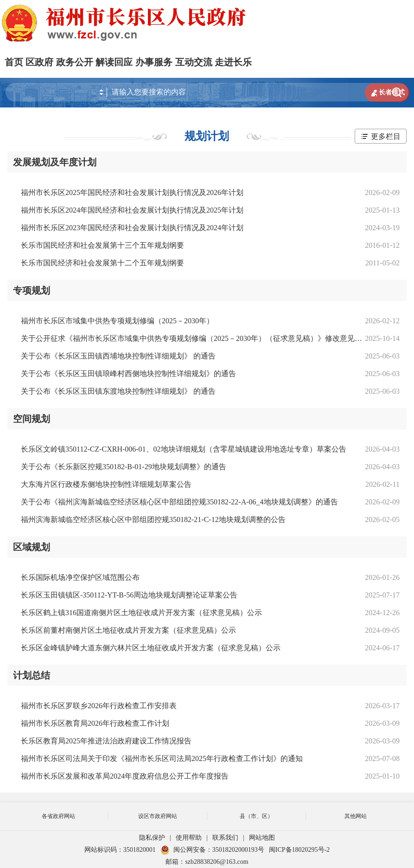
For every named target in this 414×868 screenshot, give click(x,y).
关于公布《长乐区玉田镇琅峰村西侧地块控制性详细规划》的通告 (128, 374)
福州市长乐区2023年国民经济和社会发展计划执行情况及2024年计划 (132, 228)
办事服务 (154, 62)
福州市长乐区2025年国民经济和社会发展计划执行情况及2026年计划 (132, 192)
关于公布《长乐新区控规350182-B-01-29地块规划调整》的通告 (124, 467)
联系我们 (225, 838)
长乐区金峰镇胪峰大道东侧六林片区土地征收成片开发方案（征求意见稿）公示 (151, 648)
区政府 (39, 62)
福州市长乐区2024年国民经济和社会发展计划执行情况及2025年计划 (132, 210)
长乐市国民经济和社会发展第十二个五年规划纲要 (102, 263)
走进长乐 (233, 62)
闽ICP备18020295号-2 (299, 850)
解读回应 (114, 62)
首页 (14, 62)
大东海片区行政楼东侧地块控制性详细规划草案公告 (106, 484)
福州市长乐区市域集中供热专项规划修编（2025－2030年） (117, 321)
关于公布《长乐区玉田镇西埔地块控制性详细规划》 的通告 (118, 356)
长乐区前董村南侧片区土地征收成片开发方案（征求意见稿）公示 (128, 630)
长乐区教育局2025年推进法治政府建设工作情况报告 (106, 741)
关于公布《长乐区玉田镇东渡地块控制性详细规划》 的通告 (118, 391)
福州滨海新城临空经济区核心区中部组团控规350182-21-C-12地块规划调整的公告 (153, 519)
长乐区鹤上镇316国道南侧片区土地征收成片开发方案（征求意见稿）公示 (141, 613)
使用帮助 (189, 838)
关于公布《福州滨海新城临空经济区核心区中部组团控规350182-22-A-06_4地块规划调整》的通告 (179, 502)
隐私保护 (152, 838)
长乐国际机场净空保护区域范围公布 (80, 577)
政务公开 (75, 62)
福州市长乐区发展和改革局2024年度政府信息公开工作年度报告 (125, 776)
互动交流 (194, 62)
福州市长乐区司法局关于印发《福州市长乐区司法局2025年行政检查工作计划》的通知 (162, 758)
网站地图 (262, 838)
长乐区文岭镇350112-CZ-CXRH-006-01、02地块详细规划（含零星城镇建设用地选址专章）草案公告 (184, 449)
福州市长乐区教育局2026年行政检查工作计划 (95, 723)
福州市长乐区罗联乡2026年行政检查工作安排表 (99, 706)
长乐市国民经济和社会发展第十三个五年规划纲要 (102, 245)
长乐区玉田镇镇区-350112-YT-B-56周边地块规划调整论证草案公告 (129, 595)
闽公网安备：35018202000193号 (212, 850)
